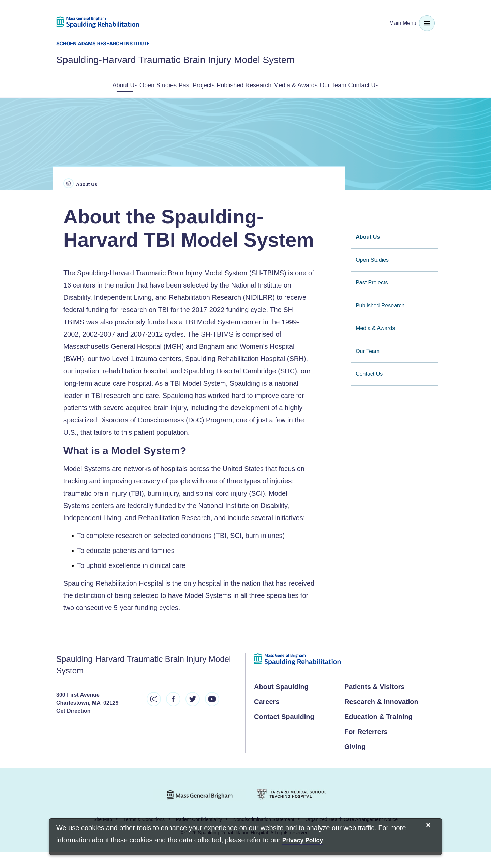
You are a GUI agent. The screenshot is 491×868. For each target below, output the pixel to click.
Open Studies (147, 84)
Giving (355, 763)
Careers (267, 718)
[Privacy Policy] (303, 841)
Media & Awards (339, 84)
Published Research (269, 84)
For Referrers (366, 748)
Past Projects (204, 84)
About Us (97, 84)
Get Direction (73, 727)
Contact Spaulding (284, 733)
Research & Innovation (381, 718)
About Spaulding (281, 703)
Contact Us (245, 102)
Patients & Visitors (374, 703)
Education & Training (378, 733)
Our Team (394, 84)
